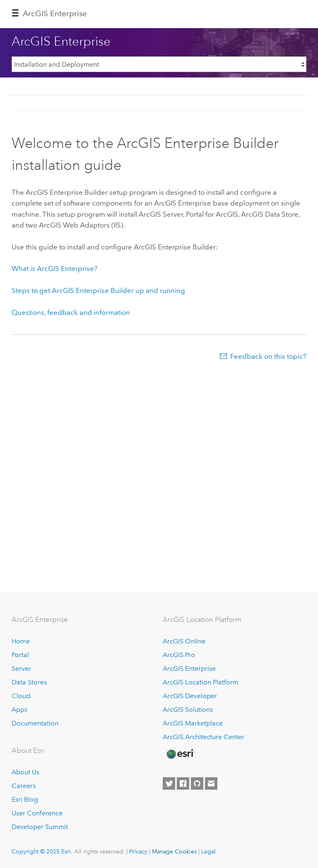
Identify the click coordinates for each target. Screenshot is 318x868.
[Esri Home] (180, 754)
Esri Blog (25, 799)
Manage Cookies (174, 851)
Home (21, 641)
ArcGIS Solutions (188, 710)
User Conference (37, 813)
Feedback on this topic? (268, 356)
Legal (208, 851)
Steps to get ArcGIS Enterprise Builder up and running (98, 290)
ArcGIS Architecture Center (204, 737)
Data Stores (29, 682)
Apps (19, 710)
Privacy (138, 851)
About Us (25, 772)
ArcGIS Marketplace (193, 723)
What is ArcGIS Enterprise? (54, 268)
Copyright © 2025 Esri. (42, 851)
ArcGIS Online (184, 641)
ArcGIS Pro (179, 655)
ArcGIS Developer (190, 696)
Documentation (35, 723)
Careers (24, 786)
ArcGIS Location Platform (201, 682)
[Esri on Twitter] (169, 783)
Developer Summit (40, 827)
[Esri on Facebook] (183, 783)
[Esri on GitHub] (197, 783)
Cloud (21, 696)
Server (21, 669)
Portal (20, 655)
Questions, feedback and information (71, 312)
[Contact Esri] (211, 783)
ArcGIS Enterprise (55, 13)
